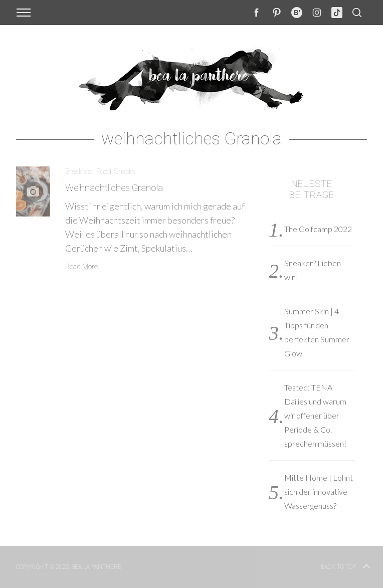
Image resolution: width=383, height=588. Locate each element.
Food (104, 171)
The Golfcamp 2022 (318, 229)
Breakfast (79, 171)
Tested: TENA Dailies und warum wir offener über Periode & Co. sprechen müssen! (315, 415)
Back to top (346, 567)
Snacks (125, 171)
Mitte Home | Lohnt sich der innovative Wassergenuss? (319, 492)
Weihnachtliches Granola (114, 188)
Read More (81, 267)
